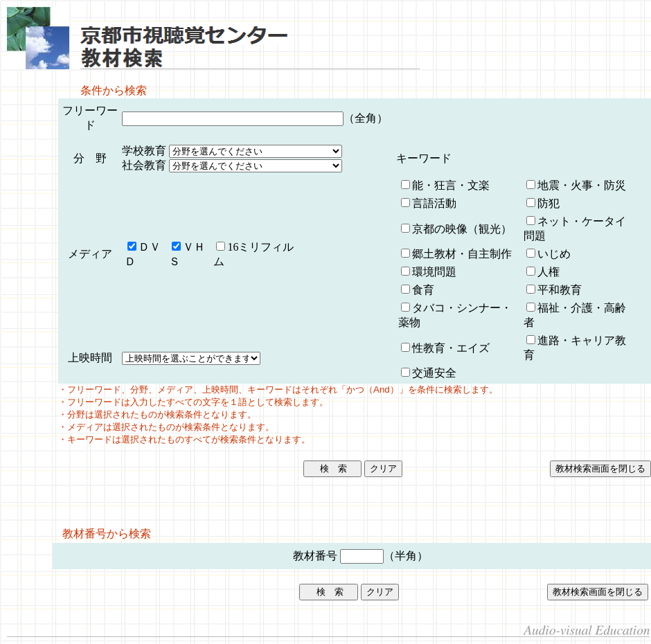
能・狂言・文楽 (451, 185)
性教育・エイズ (451, 348)
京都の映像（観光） (462, 229)
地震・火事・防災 (582, 185)
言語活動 (434, 203)
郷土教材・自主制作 (462, 254)
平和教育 (560, 290)
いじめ (554, 254)
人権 (549, 272)
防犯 (549, 203)
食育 (423, 290)
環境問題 (434, 272)
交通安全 (434, 373)
